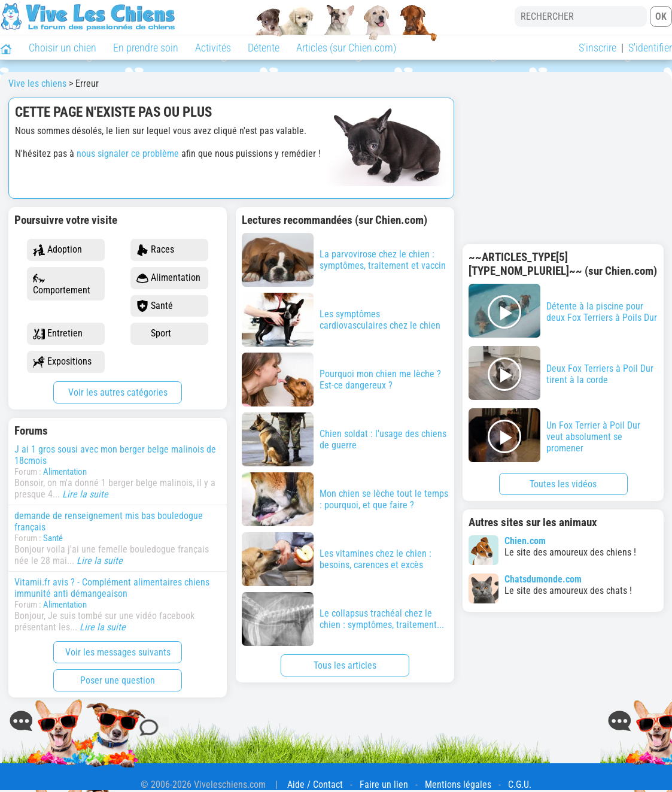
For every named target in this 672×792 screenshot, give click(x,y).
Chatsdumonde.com (543, 579)
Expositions (62, 362)
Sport (154, 334)
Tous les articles (345, 665)
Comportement (62, 284)
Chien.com (525, 541)
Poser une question (118, 680)
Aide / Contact (315, 785)
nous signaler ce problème (128, 154)
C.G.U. (520, 785)
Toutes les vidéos (563, 484)
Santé (155, 306)
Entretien (58, 334)
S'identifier (650, 48)
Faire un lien (384, 785)
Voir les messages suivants (118, 652)
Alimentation (168, 278)
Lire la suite (85, 494)
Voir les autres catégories (118, 392)
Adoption (57, 250)
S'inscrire (597, 48)
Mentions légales (458, 785)
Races (155, 250)
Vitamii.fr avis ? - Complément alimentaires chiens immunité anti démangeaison (112, 588)
